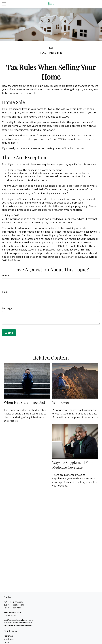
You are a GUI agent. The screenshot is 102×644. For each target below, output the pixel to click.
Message (7, 308)
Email (5, 292)
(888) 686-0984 (19, 605)
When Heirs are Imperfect (25, 402)
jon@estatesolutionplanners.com (18, 623)
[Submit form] (9, 333)
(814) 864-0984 (16, 602)
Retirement (9, 636)
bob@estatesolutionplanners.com (18, 620)
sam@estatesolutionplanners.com (19, 625)
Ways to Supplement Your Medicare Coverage (73, 465)
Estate (7, 642)
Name (5, 275)
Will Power (61, 402)
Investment (9, 639)
